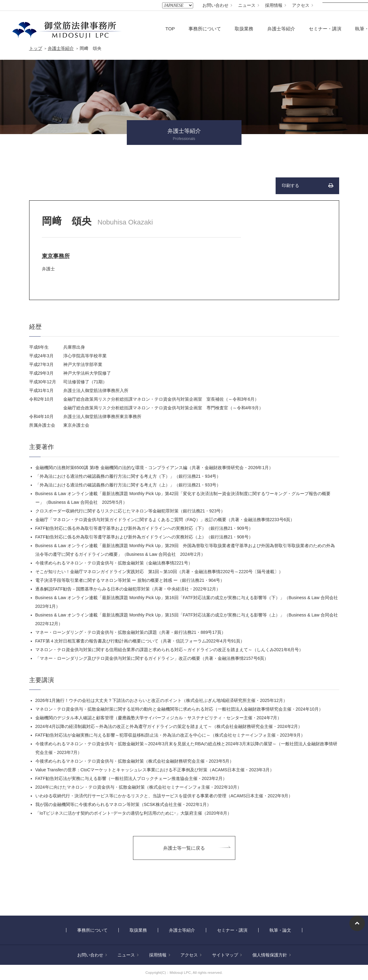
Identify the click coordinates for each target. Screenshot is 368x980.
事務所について (205, 29)
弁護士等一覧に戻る (184, 848)
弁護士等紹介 (281, 29)
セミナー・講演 (325, 29)
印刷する (290, 185)
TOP (170, 29)
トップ (36, 48)
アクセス (303, 5)
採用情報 (276, 5)
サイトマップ (227, 955)
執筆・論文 (280, 930)
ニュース (249, 5)
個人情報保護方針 (272, 955)
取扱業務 (244, 29)
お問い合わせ (217, 5)
